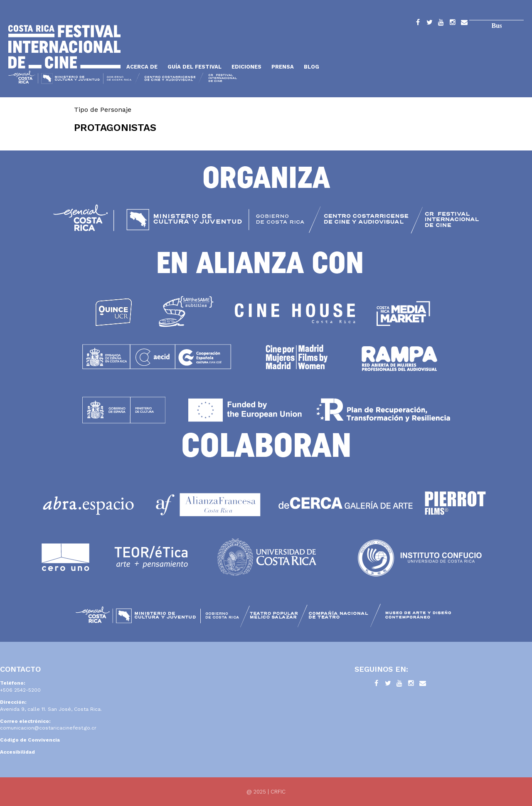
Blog (312, 67)
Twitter (429, 24)
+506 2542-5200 (20, 690)
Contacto (464, 24)
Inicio (64, 47)
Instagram (453, 24)
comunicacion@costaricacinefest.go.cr (48, 728)
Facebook (418, 24)
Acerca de (142, 67)
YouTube (441, 24)
